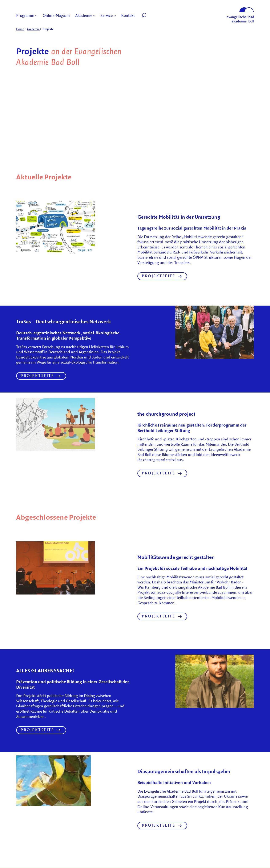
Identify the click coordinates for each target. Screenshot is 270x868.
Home (20, 29)
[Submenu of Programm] (36, 16)
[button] (146, 16)
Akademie (33, 29)
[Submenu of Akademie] (94, 16)
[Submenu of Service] (115, 16)
